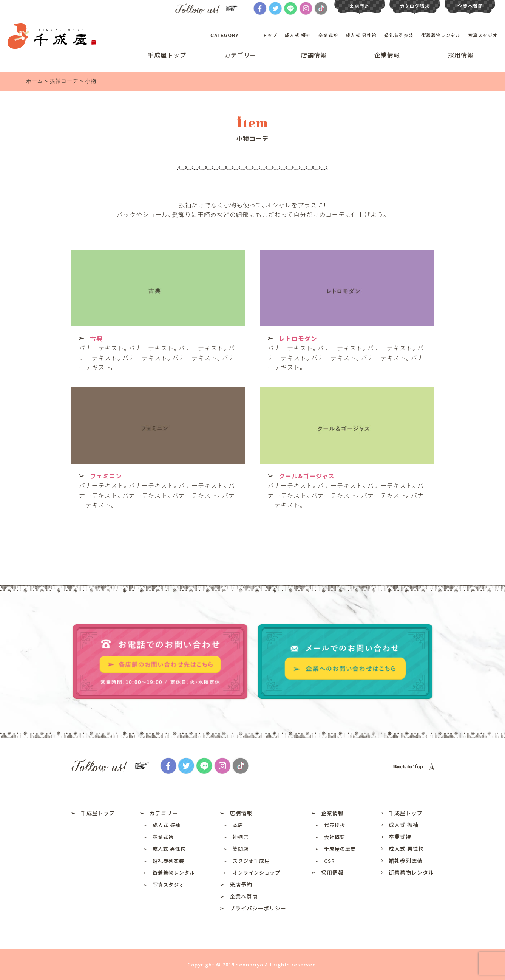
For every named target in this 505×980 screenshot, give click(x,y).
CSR (329, 861)
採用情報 (461, 55)
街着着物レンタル (441, 35)
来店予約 (241, 884)
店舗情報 (314, 55)
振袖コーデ (64, 81)
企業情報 (387, 55)
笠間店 (241, 849)
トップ (270, 35)
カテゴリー (240, 55)
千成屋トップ (167, 55)
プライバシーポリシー (258, 908)
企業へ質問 (244, 896)
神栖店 (241, 837)
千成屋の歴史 (340, 849)
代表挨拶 (335, 825)
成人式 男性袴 (361, 35)
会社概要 (335, 837)
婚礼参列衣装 (399, 35)
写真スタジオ (483, 35)
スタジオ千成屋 (251, 861)
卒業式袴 (328, 35)
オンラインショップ (256, 872)
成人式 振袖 (298, 35)
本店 (238, 825)
